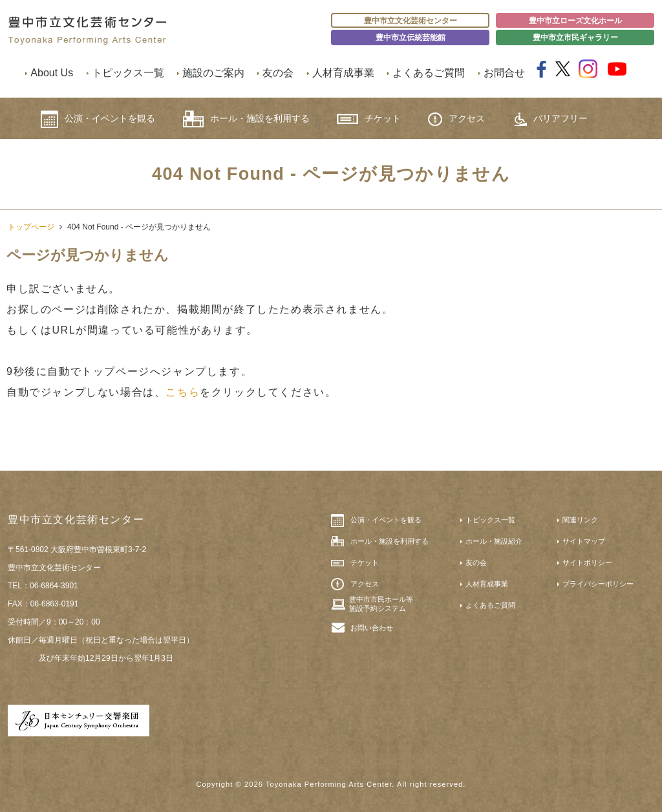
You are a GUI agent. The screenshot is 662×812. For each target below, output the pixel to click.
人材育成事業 (343, 73)
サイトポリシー (587, 562)
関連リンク (580, 520)
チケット (369, 119)
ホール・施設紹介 (494, 541)
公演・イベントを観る (98, 119)
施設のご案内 (213, 73)
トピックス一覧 (128, 73)
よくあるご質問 (429, 73)
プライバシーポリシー (598, 584)
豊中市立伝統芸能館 (411, 37)
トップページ (31, 227)
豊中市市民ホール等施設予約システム (381, 604)
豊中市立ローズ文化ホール (575, 21)
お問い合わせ (372, 628)
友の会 (278, 73)
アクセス (456, 119)
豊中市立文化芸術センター (411, 21)
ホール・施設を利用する (246, 119)
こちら (183, 392)
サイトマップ (584, 541)
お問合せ (504, 73)
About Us (52, 73)
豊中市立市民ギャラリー (575, 37)
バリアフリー (550, 119)
